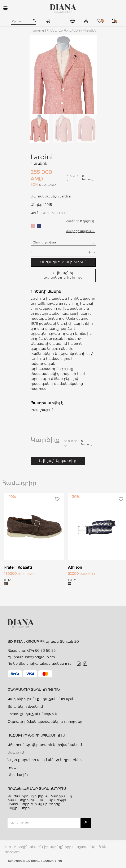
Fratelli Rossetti (18, 567)
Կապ (12, 767)
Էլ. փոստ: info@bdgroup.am (31, 657)
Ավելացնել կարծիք (58, 461)
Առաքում (16, 752)
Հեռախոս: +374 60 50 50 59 (32, 651)
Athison (75, 567)
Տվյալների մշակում (25, 707)
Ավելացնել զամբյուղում (63, 262)
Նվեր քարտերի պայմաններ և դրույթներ (45, 760)
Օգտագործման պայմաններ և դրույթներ (45, 722)
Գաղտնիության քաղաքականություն (41, 699)
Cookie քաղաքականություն (32, 714)
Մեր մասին (18, 775)
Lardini (42, 157)
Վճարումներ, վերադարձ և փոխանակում (45, 745)
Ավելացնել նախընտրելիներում (63, 275)
